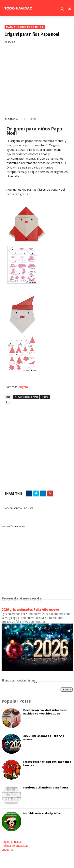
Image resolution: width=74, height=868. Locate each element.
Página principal (12, 842)
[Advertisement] (37, 80)
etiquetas (7, 850)
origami (23, 387)
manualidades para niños (25, 27)
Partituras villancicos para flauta (46, 787)
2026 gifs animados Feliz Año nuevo (30, 610)
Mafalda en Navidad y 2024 (42, 813)
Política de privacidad (15, 846)
